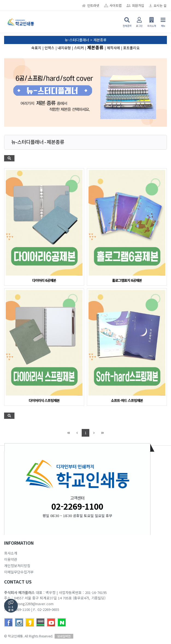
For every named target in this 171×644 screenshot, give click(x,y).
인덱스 (49, 48)
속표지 (36, 48)
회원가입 (135, 5)
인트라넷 (91, 5)
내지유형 (64, 48)
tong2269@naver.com (35, 604)
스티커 (79, 48)
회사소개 (11, 553)
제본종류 (95, 47)
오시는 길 (158, 5)
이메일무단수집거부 (19, 572)
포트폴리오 (131, 48)
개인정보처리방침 (17, 566)
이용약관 (11, 559)
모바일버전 (64, 636)
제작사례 (113, 48)
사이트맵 (113, 5)
